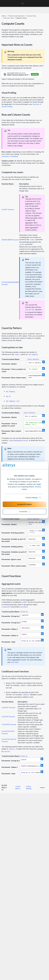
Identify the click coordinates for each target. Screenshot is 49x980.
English (43, 788)
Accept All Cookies (24, 504)
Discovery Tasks (9, 18)
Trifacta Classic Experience (16, 16)
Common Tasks (31, 16)
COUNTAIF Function (9, 724)
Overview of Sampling (10, 156)
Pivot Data (14, 662)
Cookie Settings (32, 498)
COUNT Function (8, 210)
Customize (25, 512)
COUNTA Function (8, 717)
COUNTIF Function (8, 708)
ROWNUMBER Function (10, 240)
